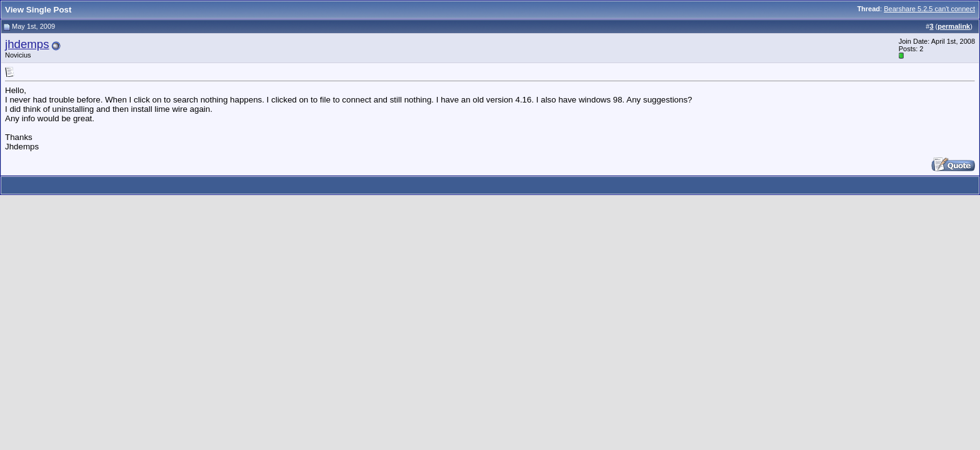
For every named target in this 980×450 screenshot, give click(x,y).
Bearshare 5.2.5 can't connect (929, 9)
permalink (954, 26)
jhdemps (27, 44)
